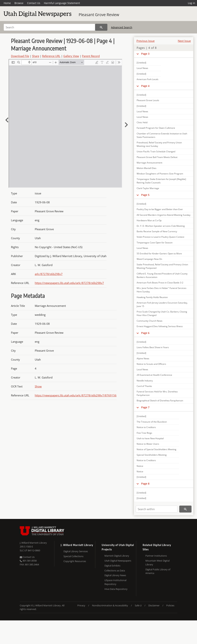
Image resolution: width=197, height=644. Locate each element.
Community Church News (150, 321)
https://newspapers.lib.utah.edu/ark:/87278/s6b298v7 (69, 283)
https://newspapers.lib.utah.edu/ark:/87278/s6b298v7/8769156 (76, 395)
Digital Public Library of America (158, 571)
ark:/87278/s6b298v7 (49, 274)
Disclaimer (154, 605)
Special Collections (73, 556)
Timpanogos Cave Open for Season (155, 243)
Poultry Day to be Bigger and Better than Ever (160, 209)
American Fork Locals (148, 79)
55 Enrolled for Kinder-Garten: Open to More (159, 254)
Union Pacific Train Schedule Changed (156, 151)
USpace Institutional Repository (115, 582)
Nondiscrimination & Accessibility (110, 605)
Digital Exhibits (112, 566)
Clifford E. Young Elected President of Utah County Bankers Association (162, 275)
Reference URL (51, 56)
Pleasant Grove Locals (148, 100)
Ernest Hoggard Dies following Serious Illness (160, 326)
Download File (20, 56)
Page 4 (145, 86)
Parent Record (91, 56)
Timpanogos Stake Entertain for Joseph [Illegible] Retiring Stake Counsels (161, 181)
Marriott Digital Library (117, 556)
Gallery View (71, 56)
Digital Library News (115, 575)
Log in (192, 3)
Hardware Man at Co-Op (149, 220)
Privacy (81, 605)
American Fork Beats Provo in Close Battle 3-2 (160, 283)
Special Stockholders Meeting (152, 455)
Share (36, 56)
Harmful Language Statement (62, 3)
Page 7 (145, 407)
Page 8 (145, 484)
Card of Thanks (144, 386)
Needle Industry (145, 381)
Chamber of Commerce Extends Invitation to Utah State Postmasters (162, 135)
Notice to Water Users (148, 444)
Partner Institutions (156, 556)
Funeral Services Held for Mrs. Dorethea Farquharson (157, 393)
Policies (170, 605)
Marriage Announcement (149, 163)
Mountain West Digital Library (157, 563)
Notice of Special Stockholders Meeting (156, 449)
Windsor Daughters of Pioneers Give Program (160, 174)
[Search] (49, 27)
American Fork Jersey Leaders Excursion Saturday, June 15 (162, 304)
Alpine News (143, 358)
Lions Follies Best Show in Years (153, 347)
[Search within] (157, 509)
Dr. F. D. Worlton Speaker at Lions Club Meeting (161, 226)
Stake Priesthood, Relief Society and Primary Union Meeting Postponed (162, 266)
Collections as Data (115, 570)
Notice (140, 466)
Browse (19, 3)
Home (7, 3)
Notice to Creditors (146, 427)
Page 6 (145, 333)
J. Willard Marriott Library (33, 543)
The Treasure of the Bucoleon (152, 422)
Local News (142, 68)
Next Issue (184, 41)
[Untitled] (141, 63)
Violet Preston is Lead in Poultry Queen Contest (160, 237)
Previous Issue (146, 41)
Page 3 (145, 54)
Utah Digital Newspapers (118, 561)
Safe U (138, 605)
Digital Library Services (76, 551)
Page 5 (145, 195)
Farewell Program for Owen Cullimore (156, 128)
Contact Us (34, 3)
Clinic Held (142, 122)
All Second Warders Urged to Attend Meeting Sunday (164, 215)
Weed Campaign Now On (149, 259)
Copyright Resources (75, 561)
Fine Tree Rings (144, 433)
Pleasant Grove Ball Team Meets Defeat (157, 157)
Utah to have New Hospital (150, 438)
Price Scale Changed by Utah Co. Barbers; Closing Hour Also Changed (162, 313)
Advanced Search (122, 27)
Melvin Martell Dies (147, 168)
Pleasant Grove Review (99, 15)
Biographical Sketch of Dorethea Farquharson (160, 401)
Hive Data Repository (116, 589)
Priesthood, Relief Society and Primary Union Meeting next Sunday (159, 144)
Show (38, 386)
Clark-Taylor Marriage (148, 188)
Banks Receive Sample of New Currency (157, 231)
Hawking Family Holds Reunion (152, 297)
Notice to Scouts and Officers (151, 364)
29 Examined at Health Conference (154, 375)
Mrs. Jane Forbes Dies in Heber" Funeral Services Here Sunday (162, 290)
